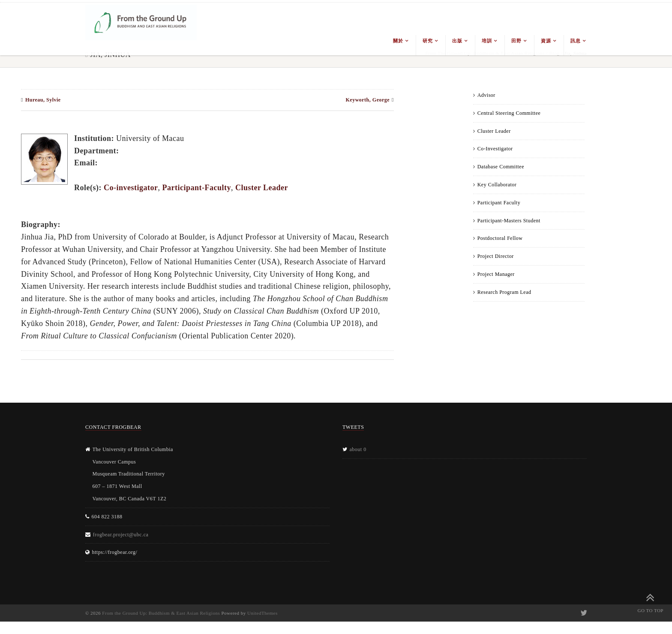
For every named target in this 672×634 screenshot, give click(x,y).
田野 (516, 41)
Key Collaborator (497, 185)
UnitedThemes (262, 613)
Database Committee (501, 167)
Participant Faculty (499, 203)
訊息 (575, 41)
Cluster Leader (494, 131)
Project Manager (496, 274)
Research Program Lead (504, 292)
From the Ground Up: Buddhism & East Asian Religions (161, 613)
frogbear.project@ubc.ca (121, 535)
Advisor (486, 95)
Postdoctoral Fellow (500, 238)
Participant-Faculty (196, 188)
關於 (398, 41)
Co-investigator (131, 188)
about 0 (358, 449)
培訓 (487, 41)
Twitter (583, 613)
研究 (427, 41)
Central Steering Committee (509, 113)
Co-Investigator (495, 149)
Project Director (496, 256)
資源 (546, 41)
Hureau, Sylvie (43, 100)
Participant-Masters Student (509, 221)
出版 (457, 41)
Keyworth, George (367, 100)
